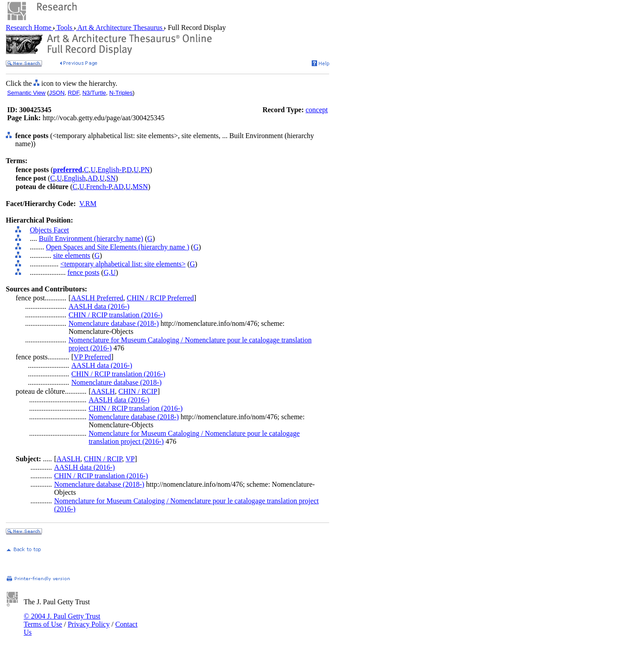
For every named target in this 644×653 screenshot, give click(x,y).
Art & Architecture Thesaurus (120, 27)
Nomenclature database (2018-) (114, 323)
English (75, 178)
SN (111, 178)
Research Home (30, 27)
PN (145, 170)
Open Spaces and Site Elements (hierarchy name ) (118, 247)
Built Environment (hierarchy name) (91, 238)
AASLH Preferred (97, 298)
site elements (72, 255)
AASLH (103, 391)
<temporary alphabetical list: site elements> (123, 264)
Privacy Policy (89, 624)
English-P (111, 170)
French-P (99, 187)
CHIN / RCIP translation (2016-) (115, 315)
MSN (140, 187)
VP (130, 459)
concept (317, 110)
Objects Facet (50, 230)
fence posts (84, 272)
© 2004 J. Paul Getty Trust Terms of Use (62, 620)
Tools (65, 27)
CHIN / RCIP (138, 391)
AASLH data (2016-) (99, 306)
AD (92, 178)
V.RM (88, 204)
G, (107, 272)
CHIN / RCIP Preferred (161, 298)
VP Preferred (92, 357)
